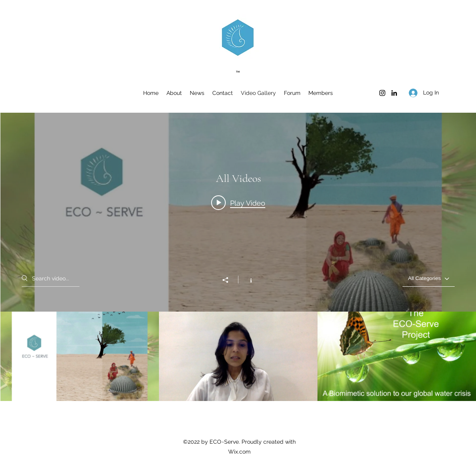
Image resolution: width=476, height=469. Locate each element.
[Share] (229, 280)
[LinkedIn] (394, 93)
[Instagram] (382, 93)
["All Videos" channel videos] (238, 356)
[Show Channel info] (247, 280)
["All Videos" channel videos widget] (238, 257)
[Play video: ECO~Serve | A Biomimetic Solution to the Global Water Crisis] (238, 203)
